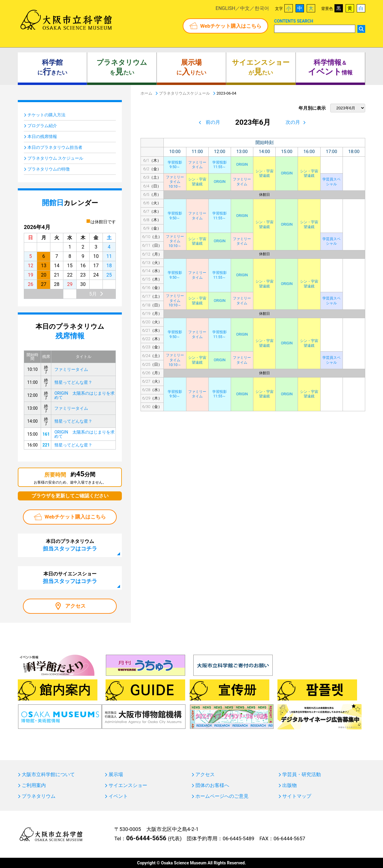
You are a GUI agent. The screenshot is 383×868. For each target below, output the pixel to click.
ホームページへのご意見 (222, 796)
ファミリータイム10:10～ (175, 182)
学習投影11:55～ (220, 165)
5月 (93, 294)
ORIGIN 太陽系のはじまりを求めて (84, 395)
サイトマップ (297, 796)
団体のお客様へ (212, 785)
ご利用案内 (34, 785)
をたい (122, 67)
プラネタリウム (39, 796)
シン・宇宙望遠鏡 (264, 174)
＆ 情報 (330, 67)
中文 (245, 8)
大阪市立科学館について (48, 775)
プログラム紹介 (42, 126)
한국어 (262, 8)
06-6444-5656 (146, 838)
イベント (118, 796)
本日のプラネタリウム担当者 (55, 147)
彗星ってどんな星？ (73, 382)
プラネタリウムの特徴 (49, 169)
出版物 (290, 785)
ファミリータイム (197, 165)
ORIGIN (242, 165)
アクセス (75, 606)
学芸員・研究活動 (302, 775)
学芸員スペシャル (331, 182)
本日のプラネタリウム (70, 545)
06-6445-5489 (238, 838)
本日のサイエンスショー (70, 578)
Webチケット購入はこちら (231, 26)
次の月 (293, 122)
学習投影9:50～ (175, 165)
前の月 (213, 122)
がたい (261, 67)
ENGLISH (225, 8)
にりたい (191, 67)
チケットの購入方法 (46, 115)
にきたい (52, 67)
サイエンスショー (128, 785)
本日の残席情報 (42, 136)
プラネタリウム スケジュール (55, 158)
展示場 (116, 775)
